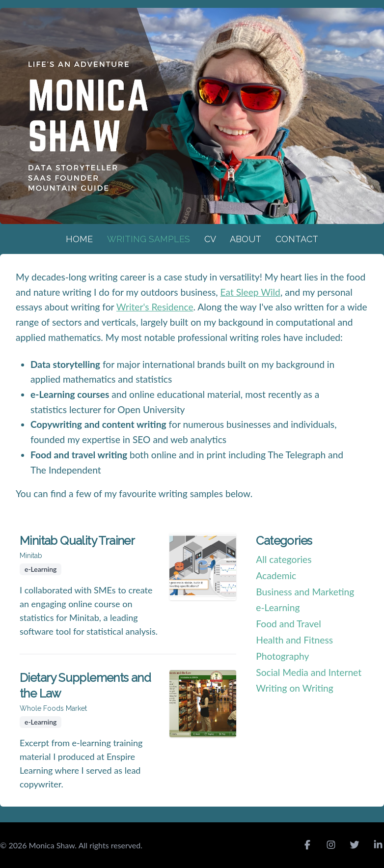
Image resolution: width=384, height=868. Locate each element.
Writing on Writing (294, 688)
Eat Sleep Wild (250, 292)
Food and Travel (288, 624)
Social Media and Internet (309, 672)
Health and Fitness (294, 640)
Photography (282, 656)
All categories (284, 559)
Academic (276, 575)
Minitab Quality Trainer (77, 541)
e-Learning (278, 607)
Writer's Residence (155, 307)
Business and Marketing (305, 592)
